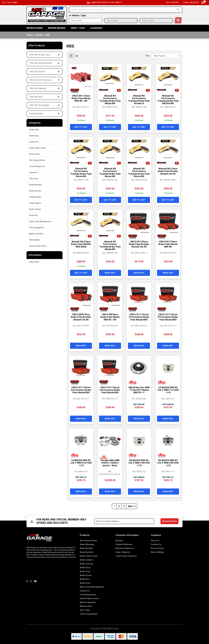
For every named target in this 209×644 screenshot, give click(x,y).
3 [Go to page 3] (124, 506)
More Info (110, 273)
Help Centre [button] (172, 3)
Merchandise (35, 240)
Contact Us (156, 544)
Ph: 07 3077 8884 (10, 3)
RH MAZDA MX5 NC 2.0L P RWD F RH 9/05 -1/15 (139, 463)
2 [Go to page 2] (119, 506)
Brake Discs (34, 136)
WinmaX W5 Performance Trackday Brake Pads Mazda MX (81, 172)
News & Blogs (157, 552)
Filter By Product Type (45, 55)
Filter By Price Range (45, 105)
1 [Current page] (114, 506)
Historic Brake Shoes (38, 246)
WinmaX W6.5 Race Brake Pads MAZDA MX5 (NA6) (81, 244)
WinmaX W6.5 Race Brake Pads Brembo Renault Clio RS (168, 171)
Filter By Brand (45, 114)
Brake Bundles (35, 197)
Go (178, 20)
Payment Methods (124, 544)
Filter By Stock (45, 97)
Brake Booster (35, 191)
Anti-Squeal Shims (37, 160)
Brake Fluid (34, 142)
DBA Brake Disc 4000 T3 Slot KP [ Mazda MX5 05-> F (139, 390)
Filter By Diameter (45, 88)
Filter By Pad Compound (45, 63)
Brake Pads (34, 130)
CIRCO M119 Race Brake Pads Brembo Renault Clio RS (139, 244)
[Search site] (179, 10)
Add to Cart (81, 127)
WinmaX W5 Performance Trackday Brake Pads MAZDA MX (168, 99)
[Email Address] (124, 521)
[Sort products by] (166, 56)
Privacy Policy (157, 548)
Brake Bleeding (36, 185)
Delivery (119, 540)
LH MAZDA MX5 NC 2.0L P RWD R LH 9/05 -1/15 (81, 463)
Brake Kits (33, 215)
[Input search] (122, 10)
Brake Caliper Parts (37, 148)
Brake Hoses (34, 154)
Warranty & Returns (124, 548)
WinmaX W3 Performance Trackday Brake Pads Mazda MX (110, 99)
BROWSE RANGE (35, 28)
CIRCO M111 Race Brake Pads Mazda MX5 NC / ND (81, 98)
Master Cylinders (36, 234)
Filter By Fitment (45, 72)
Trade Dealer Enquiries (126, 556)
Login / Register (191, 3)
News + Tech (78, 28)
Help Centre (34, 262)
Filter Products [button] (37, 45)
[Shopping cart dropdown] (204, 3)
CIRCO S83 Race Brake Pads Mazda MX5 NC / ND (110, 317)
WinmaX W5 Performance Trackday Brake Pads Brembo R (139, 99)
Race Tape (34, 179)
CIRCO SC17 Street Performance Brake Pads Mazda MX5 (139, 317)
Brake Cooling (35, 209)
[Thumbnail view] (71, 56)
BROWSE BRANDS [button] (57, 28)
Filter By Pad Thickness (45, 80)
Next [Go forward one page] (132, 506)
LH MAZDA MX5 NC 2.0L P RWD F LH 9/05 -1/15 (168, 390)
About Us (155, 540)
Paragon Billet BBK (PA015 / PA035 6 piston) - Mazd (110, 463)
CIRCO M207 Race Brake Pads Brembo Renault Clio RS (81, 317)
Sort (148, 56)
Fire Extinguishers (37, 228)
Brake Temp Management (40, 221)
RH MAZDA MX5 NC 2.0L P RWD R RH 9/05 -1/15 (168, 463)
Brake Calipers (35, 203)
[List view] (77, 56)
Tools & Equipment (37, 166)
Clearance (96, 28)
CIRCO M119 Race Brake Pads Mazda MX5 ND (168, 244)
